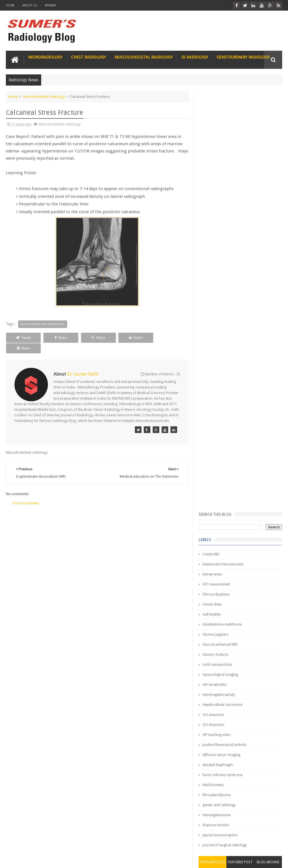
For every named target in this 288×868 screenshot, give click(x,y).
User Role (19, 843)
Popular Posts (213, 442)
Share (60, 338)
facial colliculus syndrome (223, 355)
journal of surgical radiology (225, 425)
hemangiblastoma (217, 395)
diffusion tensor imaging (222, 335)
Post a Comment (26, 493)
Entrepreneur (213, 154)
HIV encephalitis (215, 264)
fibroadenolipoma (217, 375)
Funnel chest (213, 184)
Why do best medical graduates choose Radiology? (244, 661)
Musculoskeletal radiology (44, 97)
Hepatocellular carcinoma (223, 285)
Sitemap (50, 5)
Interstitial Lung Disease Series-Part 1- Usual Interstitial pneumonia (248, 569)
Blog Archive (268, 442)
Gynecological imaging (221, 254)
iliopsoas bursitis (217, 405)
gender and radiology (220, 385)
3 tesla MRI (212, 134)
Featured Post (241, 442)
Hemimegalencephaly (220, 274)
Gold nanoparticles (218, 244)
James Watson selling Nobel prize (233, 512)
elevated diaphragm (219, 345)
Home (10, 5)
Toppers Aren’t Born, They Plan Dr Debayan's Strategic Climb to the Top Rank (235, 795)
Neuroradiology (45, 57)
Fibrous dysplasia (217, 174)
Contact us (268, 843)
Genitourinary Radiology (243, 57)
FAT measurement (217, 164)
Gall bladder (213, 194)
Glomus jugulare (216, 214)
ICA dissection (214, 305)
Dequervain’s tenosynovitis (224, 144)
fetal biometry (214, 365)
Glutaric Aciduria (216, 234)
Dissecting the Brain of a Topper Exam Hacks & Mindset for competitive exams (237, 810)
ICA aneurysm (214, 295)
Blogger (275, 859)
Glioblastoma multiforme (223, 204)
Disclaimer (48, 843)
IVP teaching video (217, 315)
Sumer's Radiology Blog (61, 859)
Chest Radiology (88, 57)
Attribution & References (89, 843)
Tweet (23, 338)
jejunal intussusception (221, 415)
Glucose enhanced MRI (221, 224)
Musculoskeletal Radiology (144, 57)
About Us (30, 5)
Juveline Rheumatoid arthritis (225, 325)
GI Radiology (195, 57)
